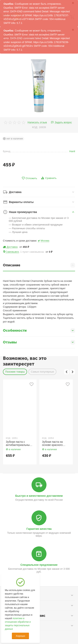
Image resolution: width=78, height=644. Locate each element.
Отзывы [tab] (39, 342)
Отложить (29, 178)
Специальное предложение (39, 565)
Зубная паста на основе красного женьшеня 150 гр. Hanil (53, 444)
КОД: (35, 127)
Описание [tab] (39, 265)
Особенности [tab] (39, 331)
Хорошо (20, 636)
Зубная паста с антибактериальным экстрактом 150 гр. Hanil (19, 444)
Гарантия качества (39, 529)
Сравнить (49, 178)
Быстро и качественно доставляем (39, 496)
